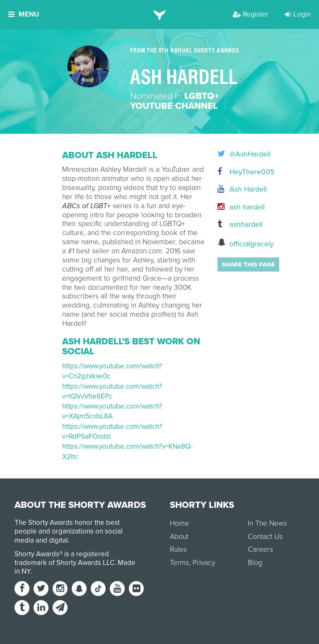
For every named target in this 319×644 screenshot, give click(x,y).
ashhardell (237, 225)
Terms (179, 563)
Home (179, 523)
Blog (255, 563)
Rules (178, 549)
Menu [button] (24, 14)
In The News (267, 523)
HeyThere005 (237, 172)
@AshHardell (237, 154)
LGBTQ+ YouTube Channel (174, 101)
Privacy (204, 563)
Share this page (248, 264)
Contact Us (265, 537)
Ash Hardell (237, 189)
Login (298, 14)
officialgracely (237, 243)
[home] (160, 14)
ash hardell (237, 207)
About (179, 537)
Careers (260, 549)
